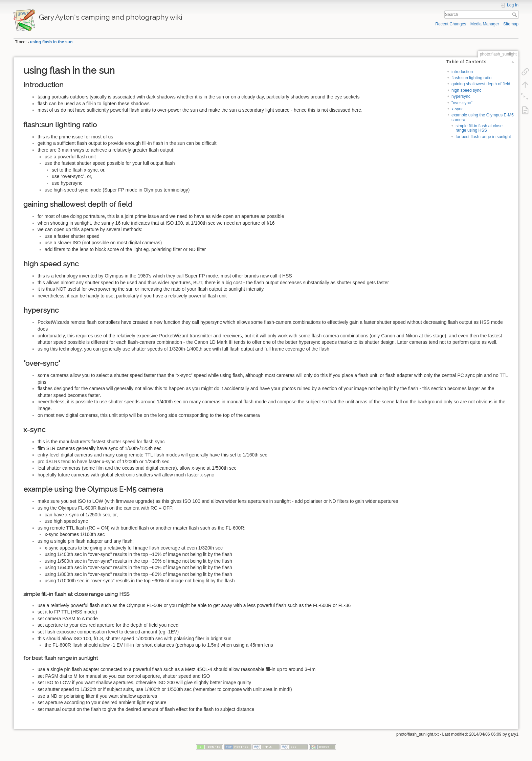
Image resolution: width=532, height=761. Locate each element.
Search (515, 15)
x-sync (457, 109)
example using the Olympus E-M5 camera (483, 117)
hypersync (461, 96)
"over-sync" (462, 103)
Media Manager (485, 24)
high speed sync (467, 90)
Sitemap (511, 24)
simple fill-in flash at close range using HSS (479, 128)
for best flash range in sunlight (483, 137)
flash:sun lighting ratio (472, 78)
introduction (462, 72)
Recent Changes (451, 24)
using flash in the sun (51, 42)
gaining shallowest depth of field (481, 84)
